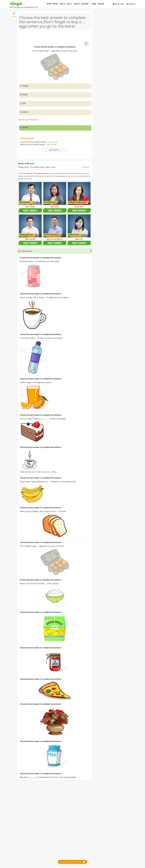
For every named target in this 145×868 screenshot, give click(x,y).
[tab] (55, 251)
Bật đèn (14, 15)
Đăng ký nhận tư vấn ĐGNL (71, 862)
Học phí (101, 4)
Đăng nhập (118, 4)
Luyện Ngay (86, 167)
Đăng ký (131, 4)
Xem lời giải (54, 150)
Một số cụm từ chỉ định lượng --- (38, 144)
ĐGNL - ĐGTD (52, 4)
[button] (55, 251)
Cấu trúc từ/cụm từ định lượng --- (39, 142)
